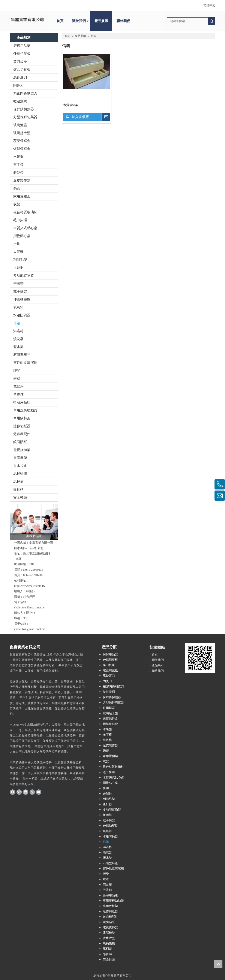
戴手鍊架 (20, 291)
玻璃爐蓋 (20, 125)
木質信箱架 (71, 105)
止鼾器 (18, 268)
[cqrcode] (200, 658)
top (218, 964)
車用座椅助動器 (25, 410)
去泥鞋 (18, 252)
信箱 (17, 323)
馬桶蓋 (18, 482)
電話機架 (20, 458)
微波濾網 (20, 101)
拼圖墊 (18, 283)
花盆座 (18, 386)
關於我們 (79, 21)
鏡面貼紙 (20, 442)
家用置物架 (22, 196)
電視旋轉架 (22, 450)
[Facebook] (13, 792)
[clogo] (27, 19)
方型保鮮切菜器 (25, 117)
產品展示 (101, 21)
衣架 (17, 204)
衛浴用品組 (22, 402)
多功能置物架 (24, 276)
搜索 (211, 21)
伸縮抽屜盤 (22, 299)
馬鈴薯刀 (20, 77)
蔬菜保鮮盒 (22, 141)
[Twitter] (32, 792)
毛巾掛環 (20, 220)
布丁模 (18, 165)
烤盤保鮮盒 (22, 149)
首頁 (60, 21)
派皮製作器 (22, 180)
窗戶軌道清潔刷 (25, 363)
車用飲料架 (22, 418)
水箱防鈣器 (22, 315)
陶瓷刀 (18, 85)
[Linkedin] (26, 792)
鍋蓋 (17, 188)
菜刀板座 (20, 62)
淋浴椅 (18, 331)
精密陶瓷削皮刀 (25, 93)
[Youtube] (39, 792)
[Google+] (19, 792)
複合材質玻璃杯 (25, 212)
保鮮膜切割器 (24, 109)
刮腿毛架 (20, 260)
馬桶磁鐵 (20, 474)
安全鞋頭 (20, 497)
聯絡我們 (123, 21)
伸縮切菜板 (22, 54)
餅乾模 (18, 173)
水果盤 (18, 157)
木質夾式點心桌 (25, 228)
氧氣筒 (18, 307)
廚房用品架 (22, 46)
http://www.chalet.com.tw (30, 586)
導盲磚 (18, 489)
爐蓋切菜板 (22, 69)
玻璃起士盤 (22, 133)
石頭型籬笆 (22, 355)
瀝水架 (18, 347)
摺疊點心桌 (22, 236)
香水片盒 (20, 466)
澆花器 (18, 339)
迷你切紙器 (22, 426)
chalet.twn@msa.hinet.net (30, 607)
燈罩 (17, 379)
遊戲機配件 (22, 434)
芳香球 (18, 394)
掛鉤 (17, 244)
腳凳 (17, 371)
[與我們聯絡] (34, 522)
